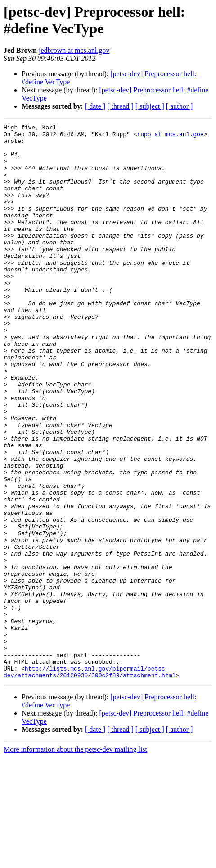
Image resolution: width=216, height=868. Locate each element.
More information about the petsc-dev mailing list (75, 860)
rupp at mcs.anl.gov (170, 137)
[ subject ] (150, 106)
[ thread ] (120, 106)
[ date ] (95, 106)
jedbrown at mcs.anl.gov (74, 50)
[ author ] (180, 106)
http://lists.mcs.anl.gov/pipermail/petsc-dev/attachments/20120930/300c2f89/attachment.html (90, 782)
